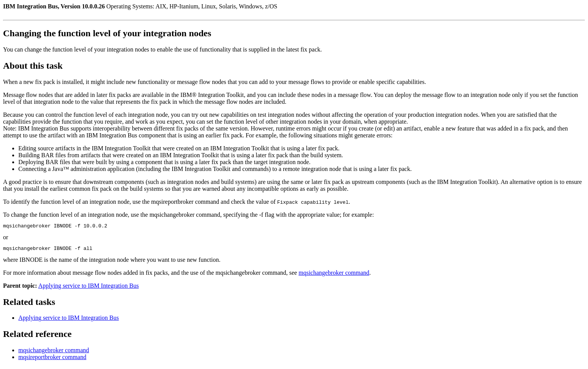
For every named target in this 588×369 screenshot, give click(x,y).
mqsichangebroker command (334, 275)
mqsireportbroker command (52, 359)
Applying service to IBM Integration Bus (89, 288)
